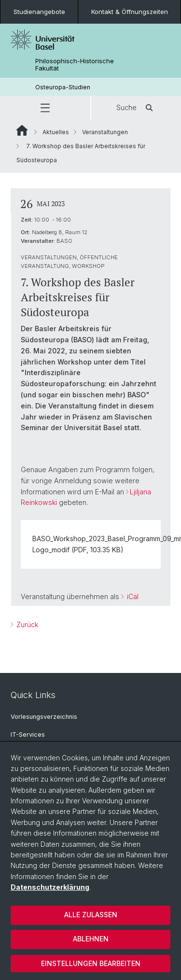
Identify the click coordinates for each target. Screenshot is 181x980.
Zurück (26, 625)
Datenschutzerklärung (50, 887)
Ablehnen (91, 939)
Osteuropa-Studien (63, 87)
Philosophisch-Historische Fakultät (75, 65)
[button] (45, 108)
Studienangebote (39, 12)
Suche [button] (136, 108)
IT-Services (28, 735)
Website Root (22, 130)
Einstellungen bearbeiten (91, 963)
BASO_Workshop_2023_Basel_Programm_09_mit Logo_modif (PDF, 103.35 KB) (94, 544)
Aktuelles (56, 132)
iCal (132, 596)
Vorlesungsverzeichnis (44, 717)
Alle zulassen (91, 915)
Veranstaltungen (105, 132)
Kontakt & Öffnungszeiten (130, 12)
